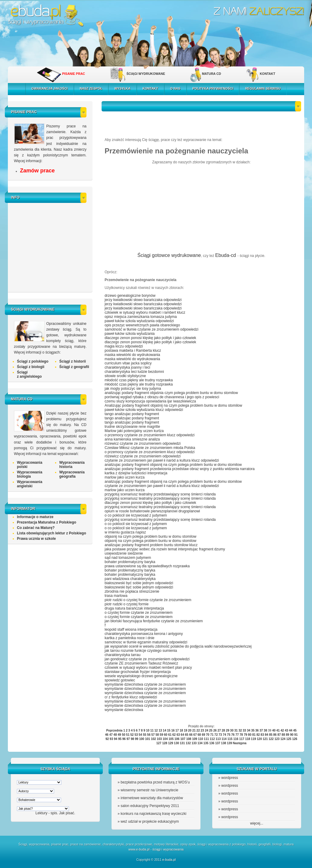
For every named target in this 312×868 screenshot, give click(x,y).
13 (160, 730)
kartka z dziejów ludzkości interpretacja (136, 473)
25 (211, 730)
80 (250, 735)
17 (177, 730)
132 (188, 743)
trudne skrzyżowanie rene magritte (132, 427)
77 (237, 735)
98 (132, 739)
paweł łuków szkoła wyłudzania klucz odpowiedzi (144, 410)
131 (182, 743)
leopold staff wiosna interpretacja (131, 629)
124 (283, 739)
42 (282, 730)
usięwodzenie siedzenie (124, 553)
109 (195, 739)
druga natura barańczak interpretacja (134, 608)
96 (124, 739)
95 (120, 739)
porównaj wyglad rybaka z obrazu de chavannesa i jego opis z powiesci (162, 397)
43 (286, 730)
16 (173, 730)
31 (236, 730)
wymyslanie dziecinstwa (124, 710)
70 (208, 735)
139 (230, 743)
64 (182, 735)
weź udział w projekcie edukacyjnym (150, 822)
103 (159, 739)
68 (199, 735)
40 (274, 730)
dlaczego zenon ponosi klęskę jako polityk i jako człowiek (150, 338)
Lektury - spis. (47, 813)
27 (219, 730)
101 (148, 739)
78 (241, 735)
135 (206, 743)
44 (291, 730)
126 (295, 739)
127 (159, 743)
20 (190, 730)
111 (206, 739)
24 (207, 730)
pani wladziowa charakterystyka (130, 579)
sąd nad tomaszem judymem (128, 558)
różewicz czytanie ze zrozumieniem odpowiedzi (143, 444)
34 (249, 730)
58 (157, 735)
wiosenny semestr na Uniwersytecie (149, 790)
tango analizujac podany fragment (132, 414)
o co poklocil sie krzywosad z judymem (136, 515)
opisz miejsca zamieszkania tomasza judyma (141, 317)
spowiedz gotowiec (120, 680)
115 (230, 739)
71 (212, 735)
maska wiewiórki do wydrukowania (132, 355)
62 (174, 735)
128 (165, 743)
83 (262, 735)
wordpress (230, 778)
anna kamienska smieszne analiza (132, 439)
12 (156, 730)
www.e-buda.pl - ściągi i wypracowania (156, 849)
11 (152, 730)
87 (279, 735)
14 (165, 730)
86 (275, 735)
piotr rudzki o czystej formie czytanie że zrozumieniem (148, 600)
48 (115, 735)
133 (194, 743)
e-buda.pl (169, 860)
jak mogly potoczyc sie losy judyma (133, 389)
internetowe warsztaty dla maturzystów (152, 798)
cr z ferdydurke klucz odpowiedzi (131, 697)
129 (171, 743)
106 (177, 739)
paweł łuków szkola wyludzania (130, 334)
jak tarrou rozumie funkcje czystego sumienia (141, 651)
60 (166, 735)
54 (140, 735)
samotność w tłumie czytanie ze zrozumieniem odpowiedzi (151, 329)
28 (223, 730)
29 (227, 730)
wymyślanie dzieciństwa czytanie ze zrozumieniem (145, 684)
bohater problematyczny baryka (130, 562)
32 (240, 730)
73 (220, 735)
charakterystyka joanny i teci (127, 367)
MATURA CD (211, 74)
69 (203, 735)
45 (295, 730)
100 (142, 739)
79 (245, 735)
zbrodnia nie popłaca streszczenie (132, 591)
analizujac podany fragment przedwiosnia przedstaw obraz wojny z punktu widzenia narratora (180, 469)
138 (224, 743)
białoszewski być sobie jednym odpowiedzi (139, 583)
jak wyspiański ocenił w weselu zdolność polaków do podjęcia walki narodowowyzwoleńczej (178, 646)
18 (181, 730)
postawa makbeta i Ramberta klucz (133, 351)
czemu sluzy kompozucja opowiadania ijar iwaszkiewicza (150, 401)
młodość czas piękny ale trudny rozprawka (139, 380)
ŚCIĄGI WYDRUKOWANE (146, 74)
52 (132, 735)
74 (224, 735)
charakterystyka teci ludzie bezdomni (134, 372)
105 (171, 739)
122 (271, 739)
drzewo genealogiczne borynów (130, 296)
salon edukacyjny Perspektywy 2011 (150, 806)
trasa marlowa (116, 596)
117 (242, 739)
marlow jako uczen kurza (125, 477)
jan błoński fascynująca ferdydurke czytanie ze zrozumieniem (154, 621)
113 (218, 739)
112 (212, 739)
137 (218, 743)
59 (161, 735)
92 (107, 739)
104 (165, 739)
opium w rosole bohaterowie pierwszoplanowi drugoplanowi (152, 511)
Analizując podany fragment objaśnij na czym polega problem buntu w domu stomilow (173, 405)
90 (292, 735)
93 (111, 739)
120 (260, 739)
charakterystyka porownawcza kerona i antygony (144, 634)
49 (119, 735)
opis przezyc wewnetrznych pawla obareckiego (142, 325)
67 (195, 735)
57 (153, 735)
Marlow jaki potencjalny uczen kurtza (134, 431)
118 (248, 739)
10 (148, 730)
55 (145, 735)
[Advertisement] (52, 247)
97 (128, 739)
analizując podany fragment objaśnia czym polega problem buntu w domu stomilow (171, 393)
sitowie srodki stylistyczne (125, 376)
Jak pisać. (67, 813)
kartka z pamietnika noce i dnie (130, 638)
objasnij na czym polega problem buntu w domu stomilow (151, 536)
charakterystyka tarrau (123, 655)
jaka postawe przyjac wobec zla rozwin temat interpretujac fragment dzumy (165, 549)
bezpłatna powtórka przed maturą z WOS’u (155, 782)
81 (254, 735)
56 (149, 735)
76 (233, 735)
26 (215, 730)
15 (169, 730)
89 (288, 735)
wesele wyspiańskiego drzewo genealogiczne (141, 676)
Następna (240, 743)
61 (170, 735)
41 (278, 730)
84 (266, 735)
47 (111, 735)
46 (107, 735)
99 (136, 739)
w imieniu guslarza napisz (125, 532)
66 (191, 735)
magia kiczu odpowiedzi (124, 346)
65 (187, 735)
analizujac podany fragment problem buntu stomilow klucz (151, 545)
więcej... (257, 823)
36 (257, 730)
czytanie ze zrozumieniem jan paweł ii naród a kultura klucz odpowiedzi (162, 460)
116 (236, 739)
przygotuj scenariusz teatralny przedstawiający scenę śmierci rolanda (160, 494)
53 (136, 735)
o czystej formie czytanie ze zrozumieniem (139, 613)
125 (289, 739)
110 (201, 739)
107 (183, 739)
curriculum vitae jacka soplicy (128, 363)
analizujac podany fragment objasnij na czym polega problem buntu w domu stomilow (173, 465)
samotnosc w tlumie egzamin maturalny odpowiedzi (146, 642)
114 (224, 739)
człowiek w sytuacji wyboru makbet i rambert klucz (145, 312)
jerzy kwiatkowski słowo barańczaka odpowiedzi (143, 300)
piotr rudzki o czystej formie (127, 604)
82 (258, 735)
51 (128, 735)
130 (176, 743)
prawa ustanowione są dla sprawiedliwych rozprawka (147, 566)
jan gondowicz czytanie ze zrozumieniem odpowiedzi (147, 659)
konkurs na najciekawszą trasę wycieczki (153, 814)
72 (216, 735)
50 (123, 735)
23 (202, 730)
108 (189, 739)
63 (178, 735)
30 (232, 730)
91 (296, 735)
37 (261, 730)
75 (229, 735)
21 (194, 730)
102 (153, 739)
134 (200, 743)
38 (265, 730)
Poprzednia (114, 730)
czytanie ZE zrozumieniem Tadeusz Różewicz (141, 663)
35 (253, 730)
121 (265, 739)
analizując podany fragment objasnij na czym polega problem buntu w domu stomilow (173, 482)
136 (212, 743)
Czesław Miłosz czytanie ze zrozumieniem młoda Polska (150, 448)
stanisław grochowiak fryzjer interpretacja (138, 672)
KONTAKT (267, 74)
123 (277, 739)
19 (185, 730)
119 (253, 739)
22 (198, 730)
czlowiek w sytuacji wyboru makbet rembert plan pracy (148, 668)
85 (271, 735)
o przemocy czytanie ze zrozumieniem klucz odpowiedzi (149, 435)
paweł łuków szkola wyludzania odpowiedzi (139, 321)
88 (283, 735)
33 (244, 730)
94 (116, 739)
